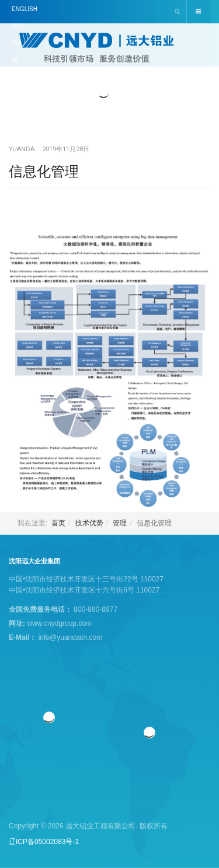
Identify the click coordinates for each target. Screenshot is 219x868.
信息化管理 (44, 171)
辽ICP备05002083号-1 (44, 842)
